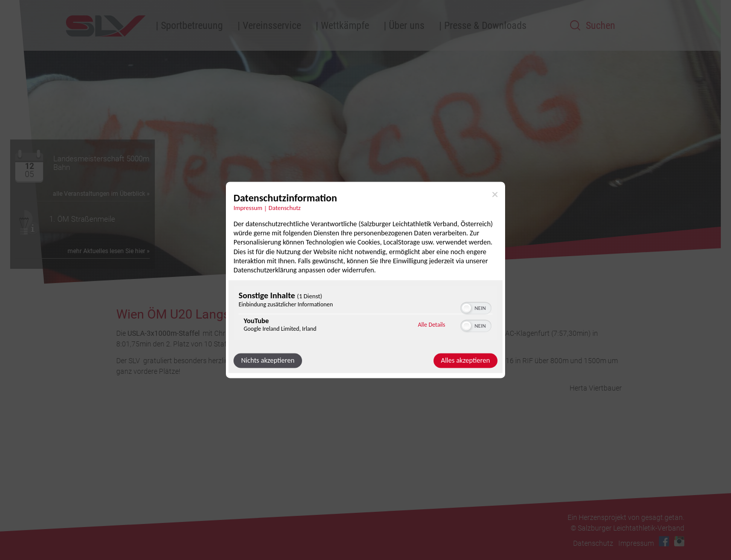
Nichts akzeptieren (268, 361)
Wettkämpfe (345, 25)
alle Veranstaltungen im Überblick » (101, 194)
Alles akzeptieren (466, 361)
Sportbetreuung (192, 25)
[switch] (476, 307)
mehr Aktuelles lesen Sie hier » (109, 251)
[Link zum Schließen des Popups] (495, 194)
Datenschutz (593, 543)
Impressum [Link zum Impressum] (248, 208)
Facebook (664, 541)
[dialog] (365, 280)
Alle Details (431, 325)
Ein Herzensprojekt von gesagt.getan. (626, 517)
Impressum (636, 543)
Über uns (407, 25)
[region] (365, 314)
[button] (467, 308)
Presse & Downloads (485, 25)
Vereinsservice (272, 25)
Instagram (679, 541)
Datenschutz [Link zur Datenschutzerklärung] (285, 208)
